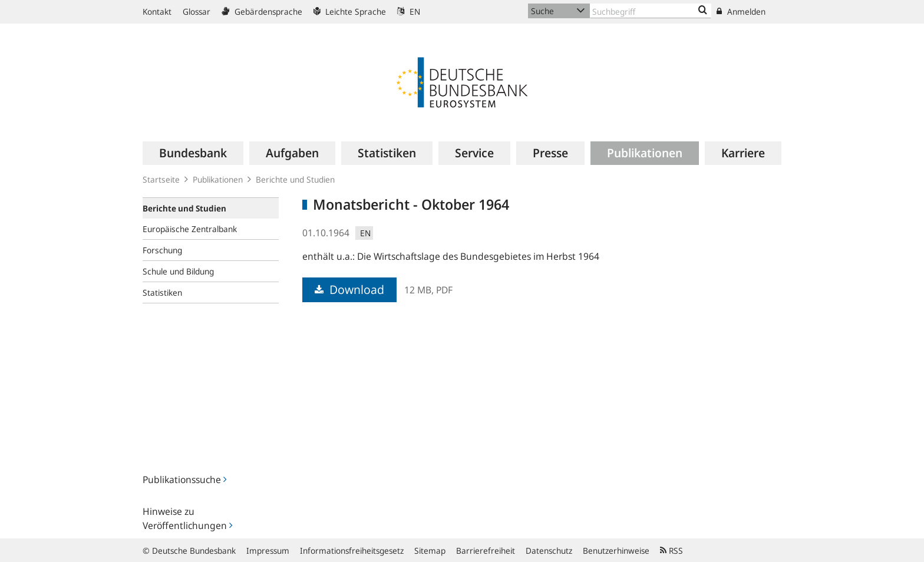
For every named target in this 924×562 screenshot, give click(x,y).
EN (409, 11)
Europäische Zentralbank (190, 229)
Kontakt (157, 11)
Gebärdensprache (262, 11)
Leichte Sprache (350, 11)
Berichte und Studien (295, 179)
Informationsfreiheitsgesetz (352, 551)
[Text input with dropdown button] (651, 11)
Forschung (162, 250)
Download (349, 290)
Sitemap (430, 551)
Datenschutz (549, 551)
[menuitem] (193, 153)
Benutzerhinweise (616, 551)
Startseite (161, 179)
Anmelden (741, 11)
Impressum (268, 551)
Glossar (197, 11)
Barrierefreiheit (486, 551)
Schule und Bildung (178, 271)
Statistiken (162, 292)
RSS (671, 551)
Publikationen (218, 179)
